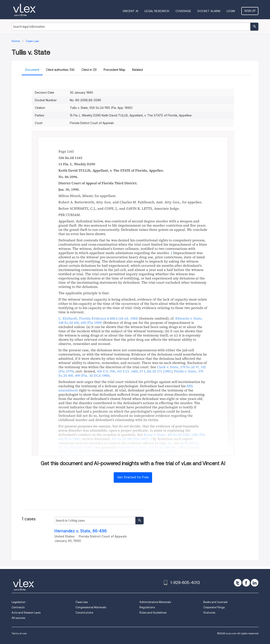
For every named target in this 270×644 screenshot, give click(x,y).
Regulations (147, 607)
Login (231, 11)
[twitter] (238, 583)
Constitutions (84, 613)
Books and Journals (215, 602)
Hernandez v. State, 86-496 (81, 531)
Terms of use (19, 633)
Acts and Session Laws (26, 613)
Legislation (19, 602)
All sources (18, 618)
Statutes (209, 613)
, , (134, 371)
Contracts (18, 607)
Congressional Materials (91, 607)
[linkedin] (255, 583)
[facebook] (246, 583)
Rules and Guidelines (153, 613)
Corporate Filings (214, 607)
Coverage (183, 11)
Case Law (82, 602)
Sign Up (250, 11)
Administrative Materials (155, 602)
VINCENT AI (130, 11)
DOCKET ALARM (209, 11)
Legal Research (157, 11)
